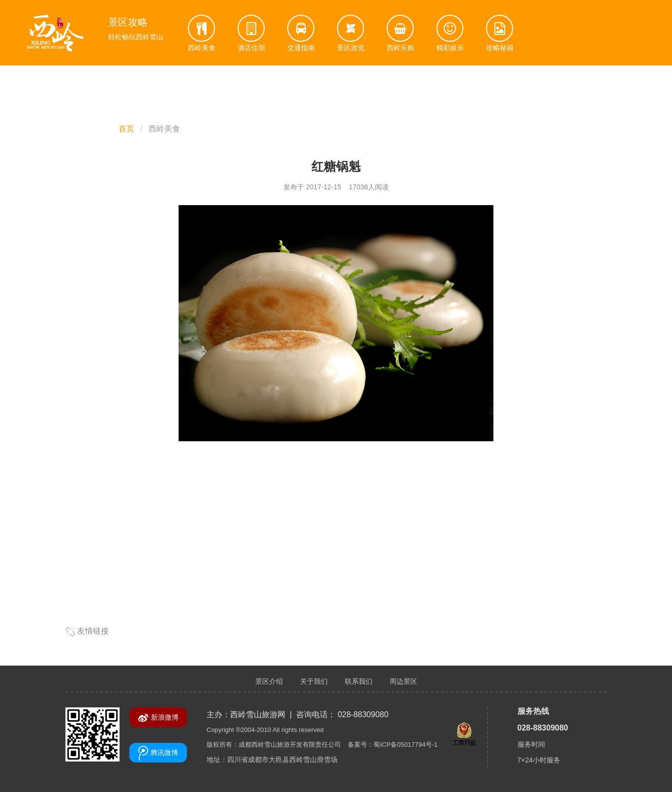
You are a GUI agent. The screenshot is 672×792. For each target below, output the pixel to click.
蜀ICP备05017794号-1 (405, 745)
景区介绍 (269, 681)
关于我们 (314, 681)
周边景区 (403, 681)
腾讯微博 (158, 753)
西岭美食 (164, 129)
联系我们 (359, 681)
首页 (126, 129)
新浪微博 (158, 718)
